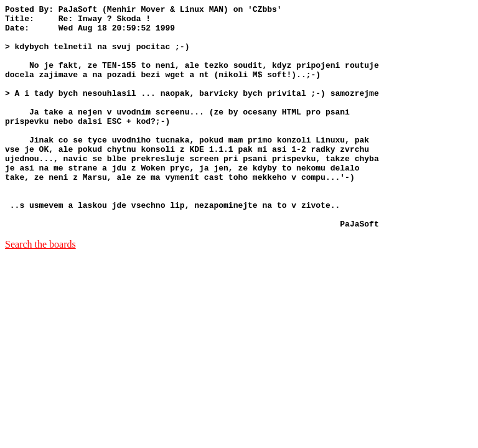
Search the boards (40, 289)
